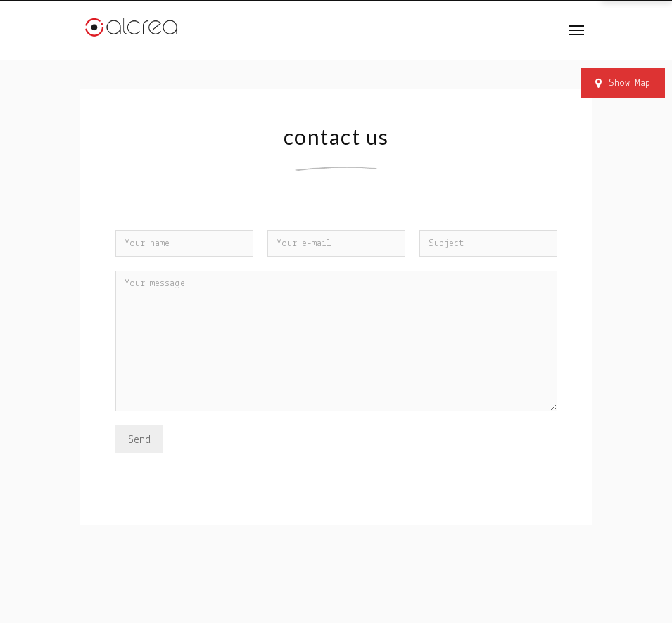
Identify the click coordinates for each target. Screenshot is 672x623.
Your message (336, 341)
